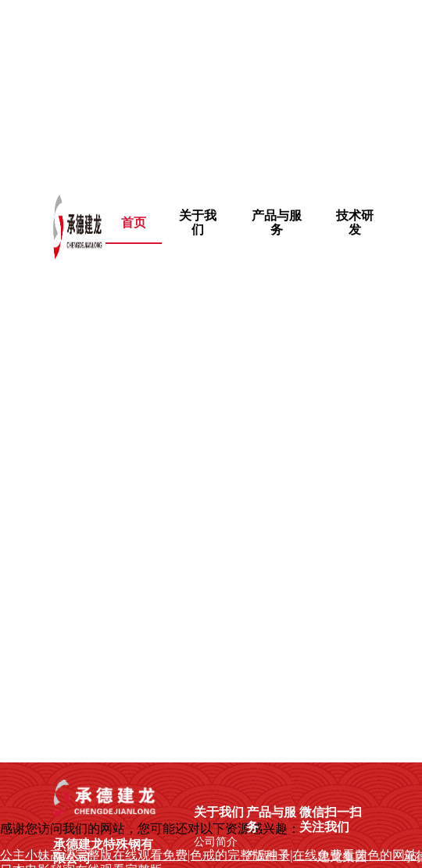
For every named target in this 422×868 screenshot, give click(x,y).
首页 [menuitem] (134, 222)
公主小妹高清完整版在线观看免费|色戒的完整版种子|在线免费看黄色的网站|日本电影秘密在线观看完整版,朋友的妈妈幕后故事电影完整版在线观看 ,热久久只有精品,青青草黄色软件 (206, 88)
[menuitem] (198, 223)
